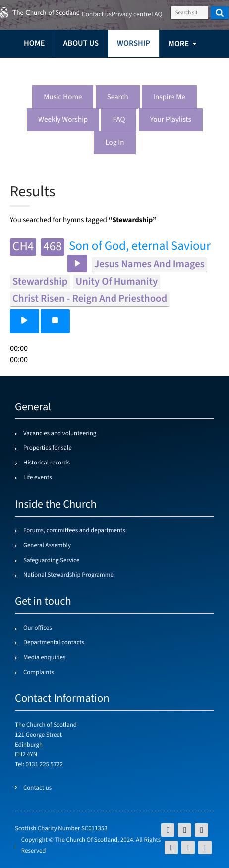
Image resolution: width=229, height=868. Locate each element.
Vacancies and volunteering (60, 434)
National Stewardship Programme (68, 575)
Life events (38, 478)
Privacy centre (131, 15)
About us (81, 43)
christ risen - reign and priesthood (90, 299)
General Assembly (47, 546)
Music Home (63, 97)
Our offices (38, 628)
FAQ (119, 120)
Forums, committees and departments (74, 531)
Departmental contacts (54, 643)
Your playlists (171, 120)
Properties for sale (48, 448)
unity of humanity (117, 282)
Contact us (97, 15)
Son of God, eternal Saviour (140, 247)
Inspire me (169, 97)
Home (34, 43)
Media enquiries (44, 658)
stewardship (40, 282)
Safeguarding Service (51, 561)
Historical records (47, 463)
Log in (114, 143)
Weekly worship (63, 120)
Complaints (39, 673)
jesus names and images (149, 264)
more (179, 44)
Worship (134, 43)
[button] (25, 321)
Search (118, 97)
